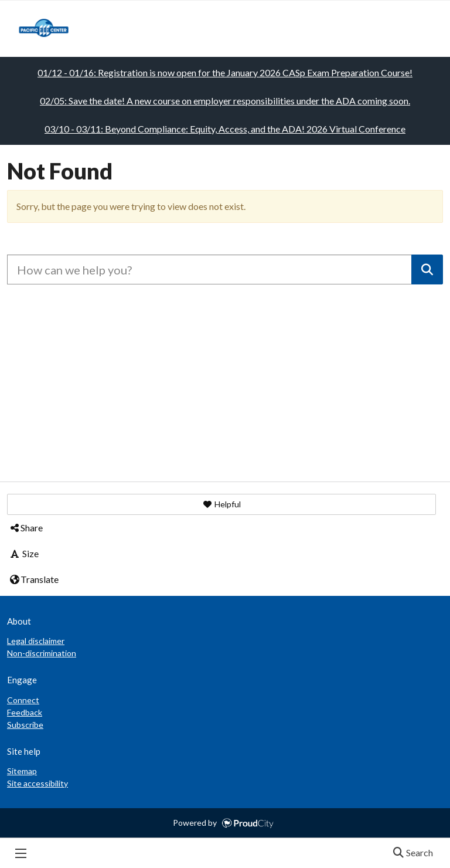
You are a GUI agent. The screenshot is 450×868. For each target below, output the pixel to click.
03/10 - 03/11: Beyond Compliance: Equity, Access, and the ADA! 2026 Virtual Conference (225, 129)
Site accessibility (37, 783)
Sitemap (22, 771)
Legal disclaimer (36, 641)
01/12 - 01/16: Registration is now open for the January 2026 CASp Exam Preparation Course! (225, 72)
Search (409, 853)
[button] (221, 504)
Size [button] (24, 553)
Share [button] (26, 528)
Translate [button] (34, 579)
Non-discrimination (42, 653)
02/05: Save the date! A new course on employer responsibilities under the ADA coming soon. (225, 101)
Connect (23, 700)
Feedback (25, 712)
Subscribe (25, 725)
